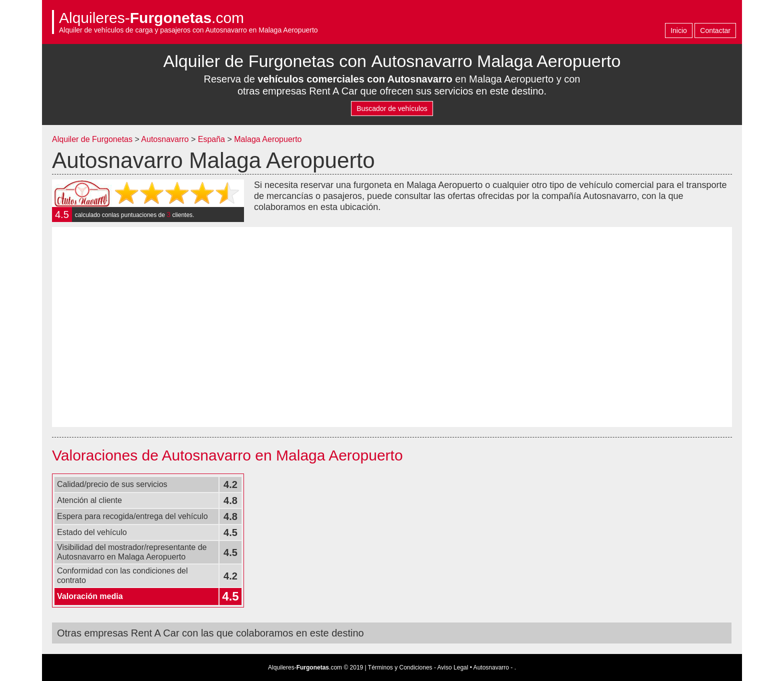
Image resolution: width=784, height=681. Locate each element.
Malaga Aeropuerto (268, 139)
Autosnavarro (165, 139)
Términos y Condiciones (400, 667)
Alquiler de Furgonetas (92, 139)
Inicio (679, 30)
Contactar (715, 30)
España (213, 139)
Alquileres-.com (151, 18)
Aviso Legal (453, 667)
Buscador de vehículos (392, 108)
